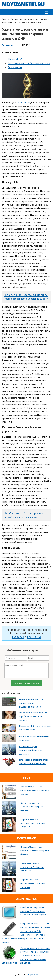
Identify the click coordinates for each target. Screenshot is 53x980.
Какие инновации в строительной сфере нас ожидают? (32, 807)
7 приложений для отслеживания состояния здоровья (33, 823)
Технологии (17, 19)
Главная (6, 19)
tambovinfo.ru (23, 102)
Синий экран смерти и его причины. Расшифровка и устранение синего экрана (33, 911)
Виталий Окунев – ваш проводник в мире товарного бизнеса (35, 790)
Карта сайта (33, 975)
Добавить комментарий (26, 683)
